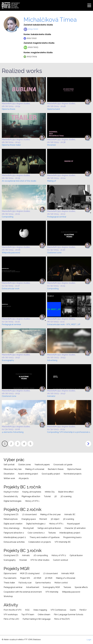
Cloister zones (25, 465)
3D (56, 496)
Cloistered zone (54, 253)
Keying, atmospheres (32, 492)
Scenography (8, 360)
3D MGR (49, 578)
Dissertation (9, 474)
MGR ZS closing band (30, 573)
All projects (24, 478)
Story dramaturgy (12, 528)
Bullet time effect (66, 492)
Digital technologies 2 (36, 524)
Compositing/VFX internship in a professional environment (69, 432)
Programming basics (72, 537)
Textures (52, 533)
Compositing (8, 217)
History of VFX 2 (59, 555)
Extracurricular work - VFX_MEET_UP (64, 324)
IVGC (27, 610)
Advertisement (33, 587)
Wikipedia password (11, 253)
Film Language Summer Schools (69, 615)
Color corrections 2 (36, 533)
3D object (55, 519)
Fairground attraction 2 (14, 533)
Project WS (25, 578)
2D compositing (41, 555)
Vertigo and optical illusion (49, 528)
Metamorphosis (11, 519)
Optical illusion (76, 555)
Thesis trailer (9, 583)
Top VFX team (28, 615)
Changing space (29, 519)
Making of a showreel (35, 469)
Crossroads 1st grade (63, 465)
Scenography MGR (51, 587)
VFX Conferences (58, 610)
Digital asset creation (13, 524)
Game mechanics (43, 583)
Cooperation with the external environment (23, 592)
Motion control (61, 583)
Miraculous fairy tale (13, 469)
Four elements (10, 578)
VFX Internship (52, 592)
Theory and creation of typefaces (45, 537)
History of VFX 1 (32, 501)
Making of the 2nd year (50, 514)
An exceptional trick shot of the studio (19, 181)
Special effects (81, 587)
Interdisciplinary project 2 (15, 537)
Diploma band (53, 109)
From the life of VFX (13, 610)
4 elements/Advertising (13, 432)
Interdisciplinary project (70, 533)
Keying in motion (11, 492)
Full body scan (25, 583)
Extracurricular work (11, 289)
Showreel (51, 145)
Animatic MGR (68, 573)
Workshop (8, 596)
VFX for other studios (40, 560)
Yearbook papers (42, 465)
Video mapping (40, 610)
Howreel (23, 560)
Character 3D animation (75, 528)
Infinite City (50, 492)
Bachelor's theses (56, 469)
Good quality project (51, 474)
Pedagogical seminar (57, 217)
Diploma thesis (9, 109)
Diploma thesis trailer (11, 145)
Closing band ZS (11, 514)
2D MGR (37, 578)
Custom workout (61, 560)
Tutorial (47, 496)
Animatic (26, 555)
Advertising (52, 360)
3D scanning (66, 496)
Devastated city (11, 496)
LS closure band (29, 514)
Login (89, 640)
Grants (73, 610)
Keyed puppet (73, 524)
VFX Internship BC (63, 542)
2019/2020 (33, 29)
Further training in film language (37, 619)
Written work (9, 478)
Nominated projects (73, 474)
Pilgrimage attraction (31, 496)
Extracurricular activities (14, 542)
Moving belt (28, 528)
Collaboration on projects (40, 542)
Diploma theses (74, 469)
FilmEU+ (83, 610)
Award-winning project (28, 474)
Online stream (44, 615)
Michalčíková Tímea (50, 20)
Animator (51, 396)
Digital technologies (13, 501)
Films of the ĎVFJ (62, 619)
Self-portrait (9, 465)
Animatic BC (70, 514)
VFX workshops (11, 615)
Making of (52, 181)
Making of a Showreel (66, 578)
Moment (43, 519)
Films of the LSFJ (11, 619)
